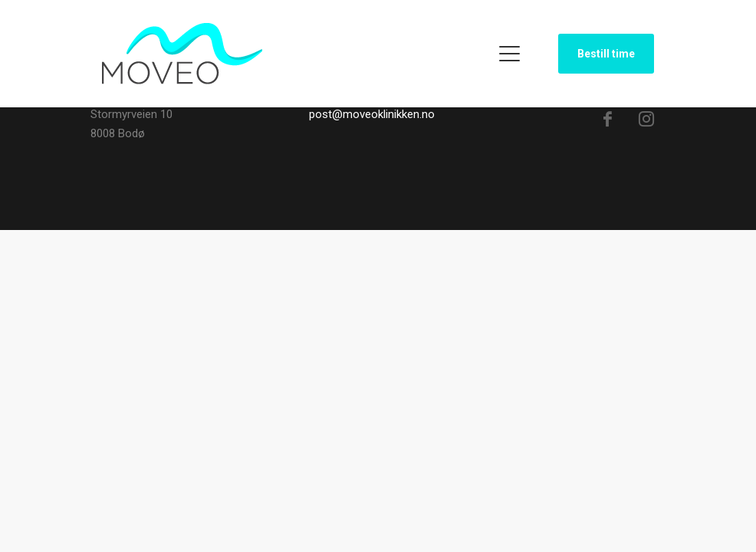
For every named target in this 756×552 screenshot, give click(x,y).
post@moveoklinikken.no (372, 114)
